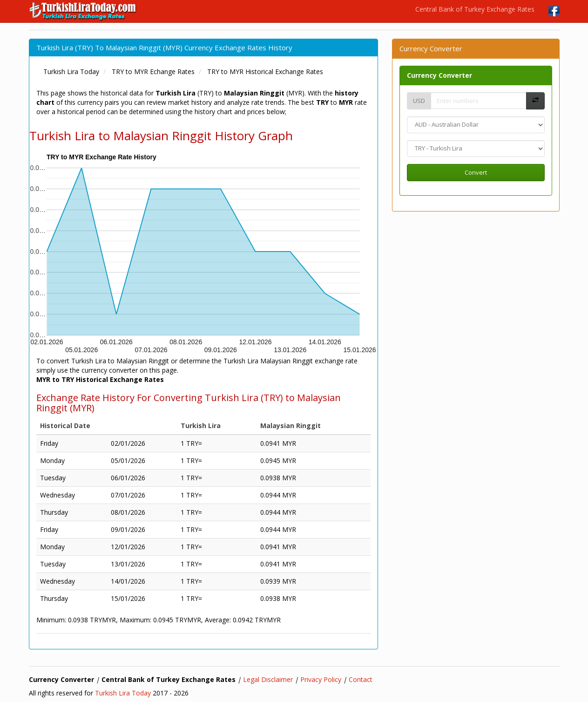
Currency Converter (439, 75)
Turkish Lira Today (123, 693)
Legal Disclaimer (268, 679)
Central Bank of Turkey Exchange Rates (475, 9)
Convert (476, 172)
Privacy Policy (321, 679)
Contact (361, 679)
